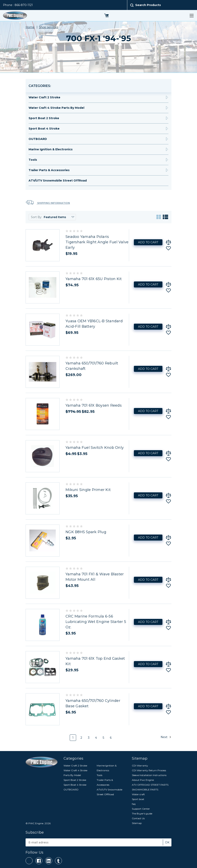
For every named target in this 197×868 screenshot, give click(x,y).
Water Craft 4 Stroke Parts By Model (56, 108)
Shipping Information (48, 202)
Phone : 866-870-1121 (18, 5)
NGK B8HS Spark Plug (86, 532)
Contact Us (138, 818)
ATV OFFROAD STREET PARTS (150, 785)
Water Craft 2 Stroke (44, 97)
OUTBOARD (38, 139)
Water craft (138, 794)
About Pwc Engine (143, 780)
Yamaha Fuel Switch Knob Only (95, 448)
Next (166, 737)
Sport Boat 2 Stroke (44, 118)
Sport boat (138, 799)
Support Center (141, 809)
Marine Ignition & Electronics (51, 149)
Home (30, 27)
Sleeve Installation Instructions (149, 775)
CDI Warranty (140, 766)
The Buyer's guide (142, 814)
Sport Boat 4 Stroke (44, 129)
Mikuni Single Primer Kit (88, 490)
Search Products (148, 5)
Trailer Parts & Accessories (49, 170)
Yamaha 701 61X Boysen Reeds (94, 405)
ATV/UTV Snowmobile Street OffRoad (58, 181)
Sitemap (137, 823)
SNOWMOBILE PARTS (145, 790)
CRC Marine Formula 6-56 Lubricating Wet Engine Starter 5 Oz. (96, 622)
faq (134, 804)
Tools (33, 160)
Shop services (49, 27)
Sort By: (36, 217)
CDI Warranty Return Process (149, 770)
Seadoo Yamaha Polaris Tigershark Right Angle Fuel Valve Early (97, 242)
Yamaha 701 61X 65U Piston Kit (94, 279)
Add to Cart (148, 242)
